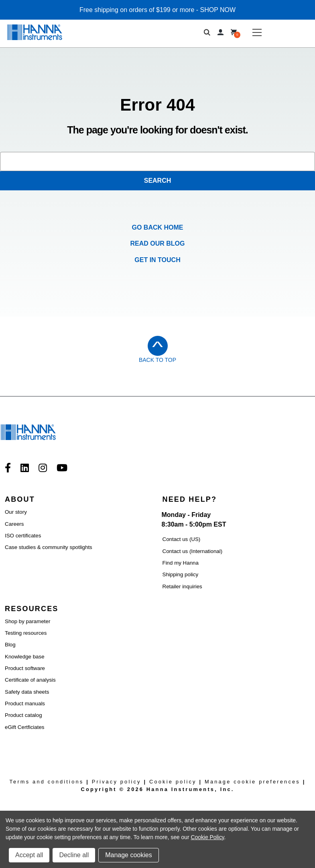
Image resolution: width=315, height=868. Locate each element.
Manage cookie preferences (252, 782)
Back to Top (157, 360)
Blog (10, 645)
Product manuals (25, 703)
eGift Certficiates (25, 727)
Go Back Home (158, 227)
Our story (16, 512)
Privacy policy (117, 782)
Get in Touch (157, 260)
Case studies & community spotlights (49, 547)
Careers (14, 524)
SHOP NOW (218, 10)
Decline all (74, 855)
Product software (25, 668)
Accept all (29, 855)
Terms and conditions (46, 782)
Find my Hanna (181, 563)
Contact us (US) (182, 539)
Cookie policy (173, 782)
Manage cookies (129, 855)
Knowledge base (25, 657)
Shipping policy (181, 574)
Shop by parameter (27, 621)
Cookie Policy (207, 837)
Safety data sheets (27, 692)
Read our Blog (158, 243)
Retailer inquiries (182, 586)
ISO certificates (23, 536)
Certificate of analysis (30, 680)
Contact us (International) (193, 551)
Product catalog (23, 715)
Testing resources (26, 633)
